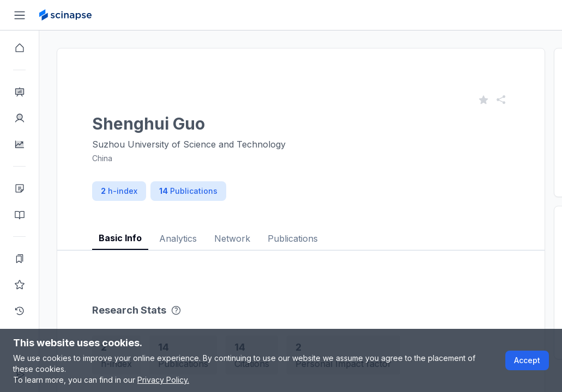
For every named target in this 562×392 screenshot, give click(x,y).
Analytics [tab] (178, 238)
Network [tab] (232, 238)
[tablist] (301, 230)
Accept (527, 360)
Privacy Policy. (163, 380)
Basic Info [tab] (120, 238)
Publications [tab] (293, 238)
